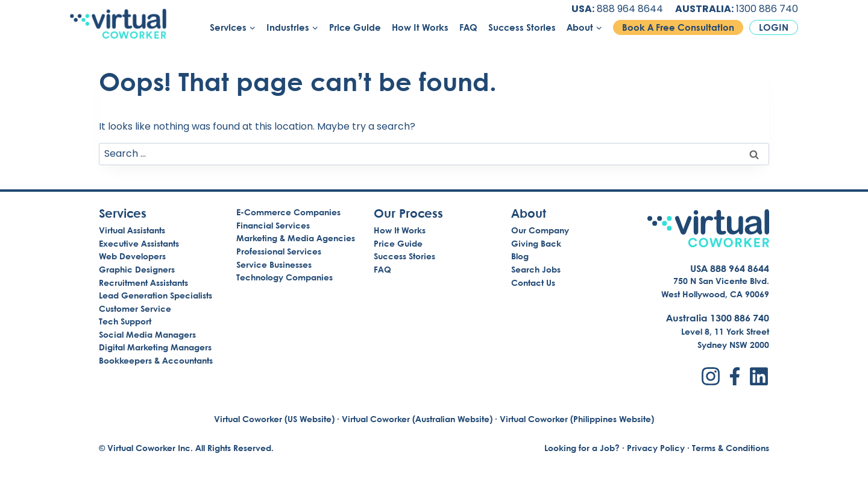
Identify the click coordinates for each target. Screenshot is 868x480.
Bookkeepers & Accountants (156, 360)
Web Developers (132, 256)
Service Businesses (274, 264)
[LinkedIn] (759, 376)
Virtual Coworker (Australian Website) (417, 419)
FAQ (468, 27)
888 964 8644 (630, 9)
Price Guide (355, 27)
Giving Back (536, 243)
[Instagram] (711, 376)
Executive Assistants (139, 243)
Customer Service (135, 308)
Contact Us (533, 283)
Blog (520, 256)
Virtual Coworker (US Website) (274, 419)
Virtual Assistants (132, 230)
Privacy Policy (656, 448)
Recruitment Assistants (143, 283)
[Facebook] (735, 376)
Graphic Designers (137, 269)
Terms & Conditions (731, 448)
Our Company (540, 230)
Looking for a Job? (582, 448)
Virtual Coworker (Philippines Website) (577, 419)
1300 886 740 (767, 9)
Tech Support (125, 321)
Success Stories (522, 27)
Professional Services (279, 251)
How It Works (420, 27)
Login (774, 27)
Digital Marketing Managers (155, 347)
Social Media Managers (147, 334)
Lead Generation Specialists (156, 295)
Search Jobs (536, 269)
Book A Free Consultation (678, 27)
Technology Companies (285, 277)
